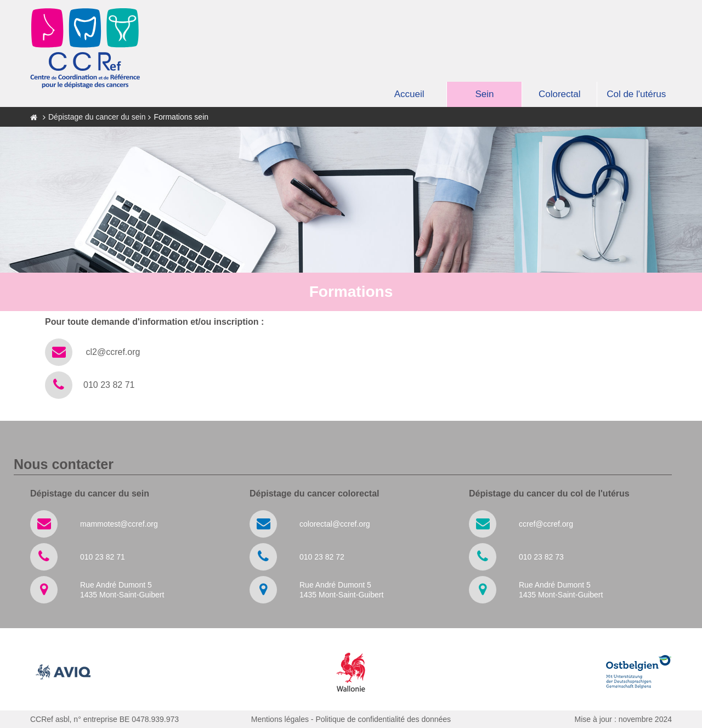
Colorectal (560, 94)
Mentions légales (280, 719)
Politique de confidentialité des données (383, 719)
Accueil (409, 94)
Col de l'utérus (636, 94)
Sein (484, 94)
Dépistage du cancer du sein (97, 117)
